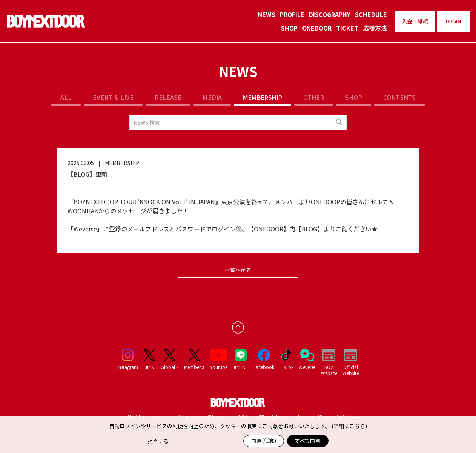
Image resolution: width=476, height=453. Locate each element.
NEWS (267, 14)
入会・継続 (415, 21)
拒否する (158, 441)
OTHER (314, 97)
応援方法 (375, 28)
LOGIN (454, 21)
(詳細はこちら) (349, 426)
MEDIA (212, 97)
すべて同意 (308, 441)
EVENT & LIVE (113, 97)
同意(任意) (264, 441)
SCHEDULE (371, 14)
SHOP (289, 28)
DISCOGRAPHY (330, 14)
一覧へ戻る (238, 270)
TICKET (347, 28)
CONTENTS (399, 97)
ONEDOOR (317, 28)
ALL (66, 97)
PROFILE (292, 14)
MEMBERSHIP (263, 97)
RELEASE (168, 97)
